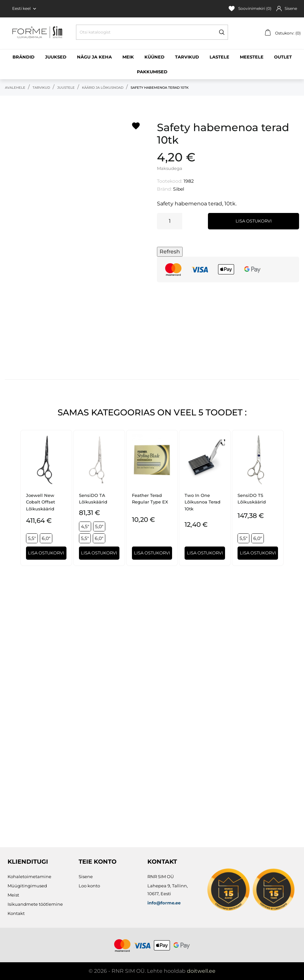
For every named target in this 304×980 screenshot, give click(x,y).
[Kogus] (170, 221)
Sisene (86, 876)
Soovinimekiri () (250, 9)
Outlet (283, 57)
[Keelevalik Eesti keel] (25, 9)
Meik (128, 57)
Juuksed (56, 57)
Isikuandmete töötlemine (35, 904)
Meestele (252, 57)
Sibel (179, 189)
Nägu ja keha (94, 57)
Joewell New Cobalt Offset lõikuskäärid (40, 502)
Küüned (154, 57)
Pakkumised (152, 72)
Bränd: (164, 189)
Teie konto (98, 862)
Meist (13, 895)
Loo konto (89, 886)
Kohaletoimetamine (29, 876)
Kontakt (16, 913)
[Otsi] (152, 32)
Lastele (219, 57)
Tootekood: (170, 181)
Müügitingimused (27, 886)
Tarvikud (187, 57)
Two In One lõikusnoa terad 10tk (203, 502)
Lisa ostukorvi (254, 221)
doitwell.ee (201, 971)
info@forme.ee (164, 903)
